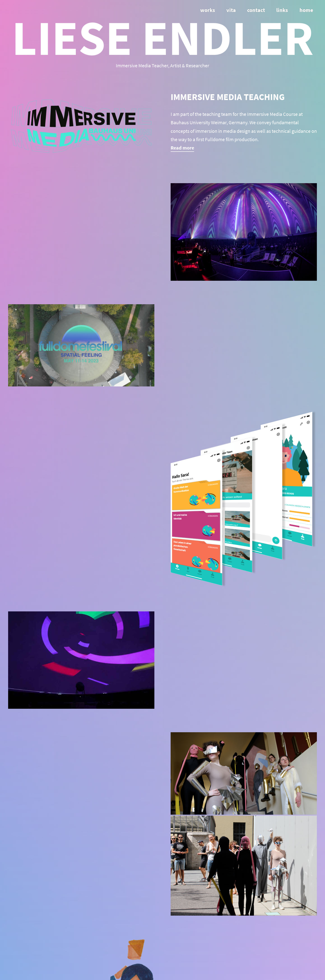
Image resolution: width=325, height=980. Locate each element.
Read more (182, 148)
